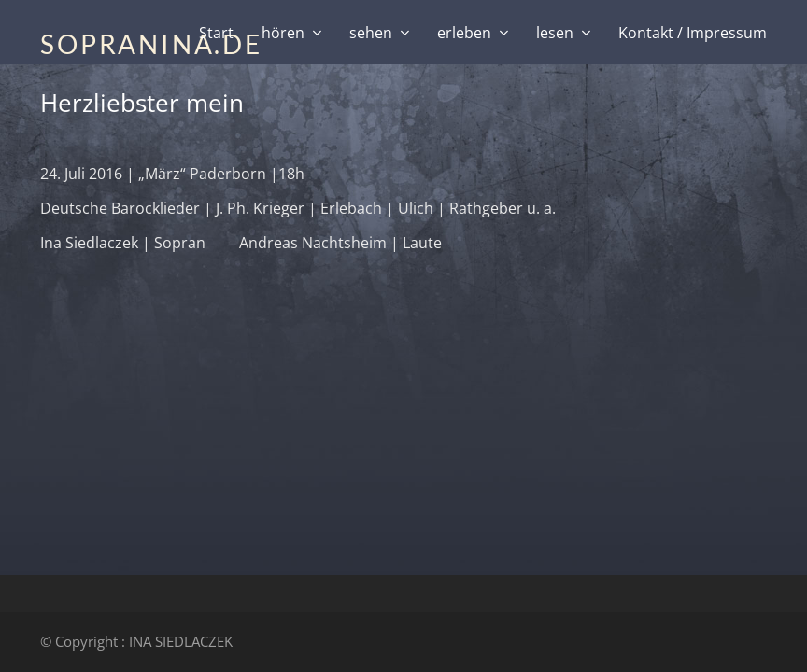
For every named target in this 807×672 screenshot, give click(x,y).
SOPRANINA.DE (151, 44)
